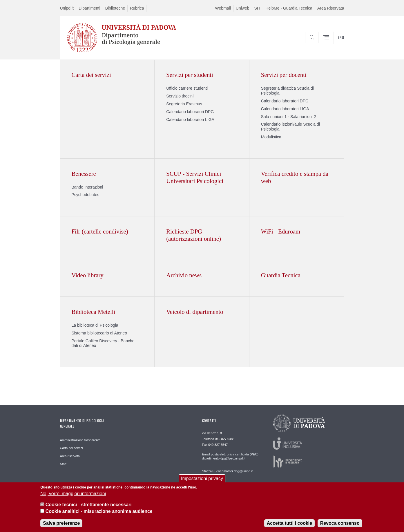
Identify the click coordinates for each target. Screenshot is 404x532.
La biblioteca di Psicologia (95, 325)
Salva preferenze (61, 526)
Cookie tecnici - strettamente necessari (89, 508)
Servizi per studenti (190, 75)
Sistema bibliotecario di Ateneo (99, 333)
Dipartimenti (89, 8)
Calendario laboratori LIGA (190, 120)
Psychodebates (86, 195)
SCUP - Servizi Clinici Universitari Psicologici (195, 177)
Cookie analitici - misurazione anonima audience (99, 514)
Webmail (223, 8)
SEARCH (334, 46)
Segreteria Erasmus (184, 104)
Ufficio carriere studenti (187, 88)
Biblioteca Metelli (94, 312)
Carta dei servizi (91, 75)
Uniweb (243, 8)
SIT (258, 8)
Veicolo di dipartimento (195, 312)
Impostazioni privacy (202, 482)
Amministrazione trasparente (80, 440)
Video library (88, 275)
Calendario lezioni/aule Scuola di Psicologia (290, 127)
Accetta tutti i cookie (289, 526)
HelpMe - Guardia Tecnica (289, 8)
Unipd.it (67, 8)
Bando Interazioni (87, 187)
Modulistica (271, 137)
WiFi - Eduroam (281, 231)
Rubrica (137, 8)
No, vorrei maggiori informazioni (73, 496)
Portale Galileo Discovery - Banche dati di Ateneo (103, 343)
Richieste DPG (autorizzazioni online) (194, 235)
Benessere (84, 174)
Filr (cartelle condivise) (100, 231)
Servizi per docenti (284, 75)
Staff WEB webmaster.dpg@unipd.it (228, 471)
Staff (63, 464)
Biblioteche (115, 8)
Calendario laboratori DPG (190, 112)
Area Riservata (331, 8)
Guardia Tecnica (281, 275)
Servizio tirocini (180, 96)
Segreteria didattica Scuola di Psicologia (287, 91)
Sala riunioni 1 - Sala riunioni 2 (289, 117)
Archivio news (184, 275)
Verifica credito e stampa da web (295, 177)
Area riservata (70, 456)
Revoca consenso (340, 526)
